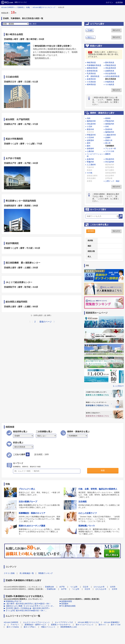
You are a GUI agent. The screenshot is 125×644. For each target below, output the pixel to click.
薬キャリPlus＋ (30, 627)
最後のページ (46, 322)
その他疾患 (110, 84)
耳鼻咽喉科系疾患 (94, 65)
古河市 (113, 587)
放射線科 (90, 148)
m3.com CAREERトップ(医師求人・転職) (16, 7)
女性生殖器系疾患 (112, 76)
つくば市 (74, 587)
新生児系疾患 (111, 79)
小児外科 (90, 137)
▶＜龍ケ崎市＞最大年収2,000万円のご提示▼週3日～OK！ (27, 604)
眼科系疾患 (110, 62)
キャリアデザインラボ (64, 622)
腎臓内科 (90, 162)
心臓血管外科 (111, 135)
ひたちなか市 (99, 587)
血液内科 (90, 159)
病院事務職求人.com (69, 627)
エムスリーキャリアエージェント (36, 622)
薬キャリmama (13, 627)
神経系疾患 (91, 62)
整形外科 (90, 129)
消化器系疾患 (111, 68)
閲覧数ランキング (46, 573)
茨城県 (90, 30)
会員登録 (119, 2)
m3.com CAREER (11, 622)
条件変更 (91, 231)
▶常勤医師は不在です (13, 601)
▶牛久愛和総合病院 (67, 606)
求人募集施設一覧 (27, 573)
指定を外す (116, 30)
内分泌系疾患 (111, 73)
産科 (89, 143)
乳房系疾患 (91, 73)
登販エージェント (48, 627)
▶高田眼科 (64, 604)
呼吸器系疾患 (111, 65)
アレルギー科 (111, 148)
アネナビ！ (15, 625)
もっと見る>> (118, 386)
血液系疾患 (91, 79)
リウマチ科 (110, 151)
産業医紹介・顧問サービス (35, 625)
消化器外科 (110, 159)
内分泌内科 (110, 162)
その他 (90, 173)
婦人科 (108, 143)
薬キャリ (102, 625)
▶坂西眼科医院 (66, 601)
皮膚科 (108, 137)
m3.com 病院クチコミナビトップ (44, 7)
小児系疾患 (91, 82)
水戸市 (62, 587)
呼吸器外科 (91, 135)
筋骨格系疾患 (92, 71)
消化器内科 (91, 124)
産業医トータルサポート (61, 625)
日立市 (86, 587)
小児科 (90, 126)
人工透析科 (91, 165)
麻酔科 (108, 154)
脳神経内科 (91, 121)
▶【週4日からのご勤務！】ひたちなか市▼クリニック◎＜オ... (29, 606)
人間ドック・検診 (112, 181)
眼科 (89, 146)
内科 (89, 118)
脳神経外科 (110, 132)
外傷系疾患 (110, 82)
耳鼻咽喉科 (110, 146)
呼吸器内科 (110, 121)
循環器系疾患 (92, 68)
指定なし (91, 37)
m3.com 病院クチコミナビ (88, 622)
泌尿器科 (90, 140)
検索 (103, 470)
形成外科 (109, 129)
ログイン (109, 2)
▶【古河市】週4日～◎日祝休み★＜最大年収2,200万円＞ (27, 608)
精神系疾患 (91, 84)
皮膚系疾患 (110, 71)
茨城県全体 (49, 587)
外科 (107, 126)
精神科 (108, 118)
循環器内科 (110, 124)
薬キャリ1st (116, 625)
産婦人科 (109, 140)
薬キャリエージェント (85, 625)
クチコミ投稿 (9, 573)
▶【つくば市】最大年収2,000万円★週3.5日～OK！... (25, 611)
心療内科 (90, 151)
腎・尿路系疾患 (93, 76)
